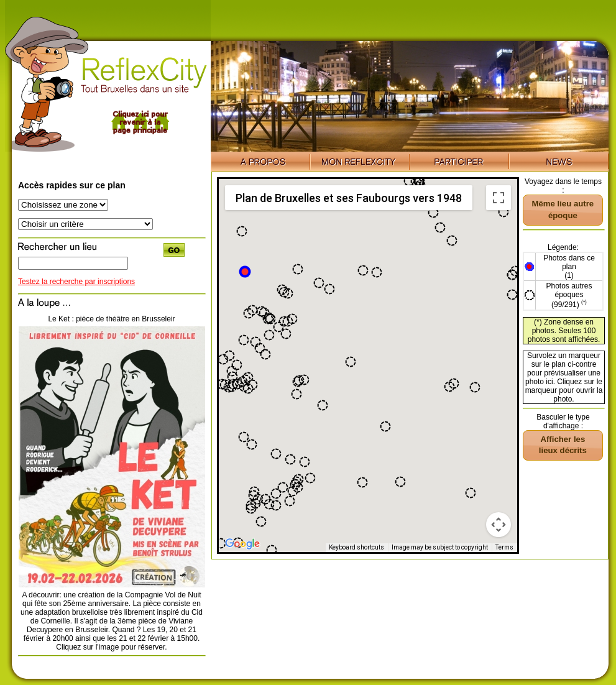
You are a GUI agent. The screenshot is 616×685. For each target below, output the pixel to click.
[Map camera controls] (499, 525)
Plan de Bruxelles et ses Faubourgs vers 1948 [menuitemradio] (349, 198)
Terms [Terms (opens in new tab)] (504, 547)
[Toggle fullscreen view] (499, 198)
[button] (245, 272)
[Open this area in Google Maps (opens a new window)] (242, 544)
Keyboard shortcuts (356, 547)
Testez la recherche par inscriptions (76, 282)
